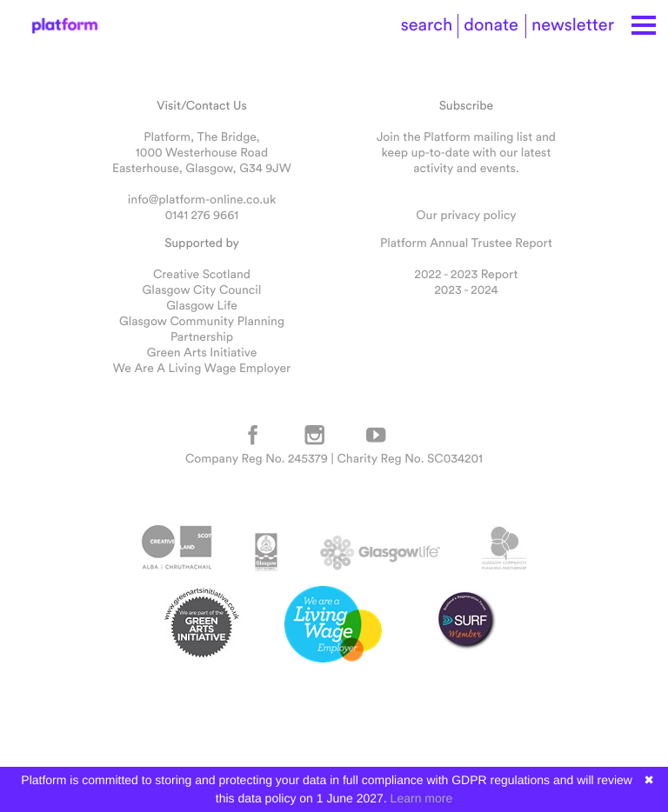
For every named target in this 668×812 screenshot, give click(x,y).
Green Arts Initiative (202, 352)
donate (491, 25)
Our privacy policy (466, 215)
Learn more (422, 798)
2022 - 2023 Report (467, 274)
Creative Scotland (202, 274)
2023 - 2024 (466, 290)
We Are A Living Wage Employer (202, 368)
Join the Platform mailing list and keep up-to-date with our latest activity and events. (466, 152)
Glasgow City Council (202, 290)
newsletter (573, 25)
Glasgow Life (202, 305)
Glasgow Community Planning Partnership (202, 329)
